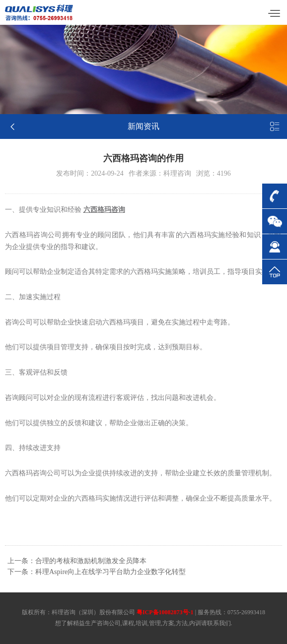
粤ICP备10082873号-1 (165, 612)
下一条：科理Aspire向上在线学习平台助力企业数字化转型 (97, 572)
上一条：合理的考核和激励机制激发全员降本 (77, 561)
